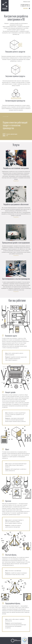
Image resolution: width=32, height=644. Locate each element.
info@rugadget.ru (25, 5)
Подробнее (16, 181)
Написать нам (27, 2)
